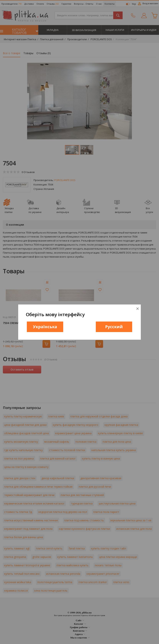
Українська (45, 327)
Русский (114, 327)
